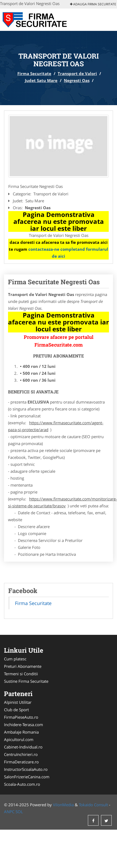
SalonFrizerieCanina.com (27, 777)
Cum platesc (15, 659)
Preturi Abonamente (23, 666)
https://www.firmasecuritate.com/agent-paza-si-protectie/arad (56, 426)
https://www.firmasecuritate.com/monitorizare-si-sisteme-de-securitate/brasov (63, 502)
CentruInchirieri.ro (21, 754)
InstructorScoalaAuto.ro (26, 769)
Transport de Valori (77, 73)
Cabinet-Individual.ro (23, 747)
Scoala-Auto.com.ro (22, 784)
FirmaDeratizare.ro (21, 762)
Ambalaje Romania (21, 732)
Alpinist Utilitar (18, 702)
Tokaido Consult (93, 805)
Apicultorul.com (19, 739)
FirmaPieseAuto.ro (21, 717)
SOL (19, 812)
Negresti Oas (77, 80)
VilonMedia (63, 805)
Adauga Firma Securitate (93, 4)
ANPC (9, 812)
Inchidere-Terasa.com (24, 725)
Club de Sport (16, 710)
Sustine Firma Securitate (26, 681)
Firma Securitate (34, 73)
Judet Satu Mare (41, 80)
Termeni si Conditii (21, 674)
